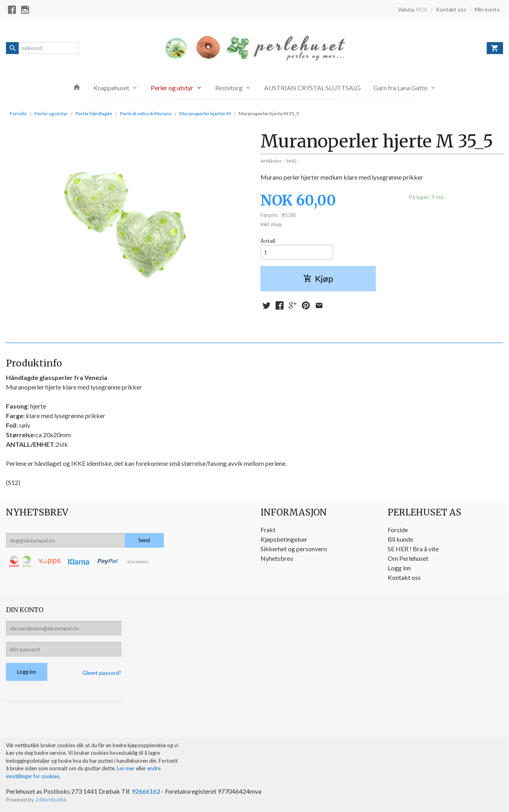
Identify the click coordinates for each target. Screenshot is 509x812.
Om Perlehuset (408, 558)
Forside (18, 113)
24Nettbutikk (51, 800)
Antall (268, 241)
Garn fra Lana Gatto (400, 88)
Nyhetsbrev (277, 558)
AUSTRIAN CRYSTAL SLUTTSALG (312, 88)
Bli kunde (400, 539)
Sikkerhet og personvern (294, 549)
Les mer (126, 768)
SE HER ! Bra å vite (413, 549)
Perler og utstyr (172, 88)
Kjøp (318, 278)
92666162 (146, 791)
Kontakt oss (404, 577)
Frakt (268, 530)
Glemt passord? (102, 673)
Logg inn (399, 568)
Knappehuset (111, 88)
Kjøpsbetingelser (284, 539)
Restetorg (229, 88)
